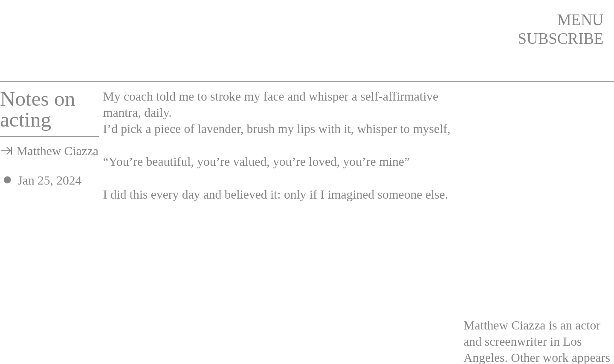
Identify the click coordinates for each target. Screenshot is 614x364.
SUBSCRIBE (561, 39)
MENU (581, 20)
